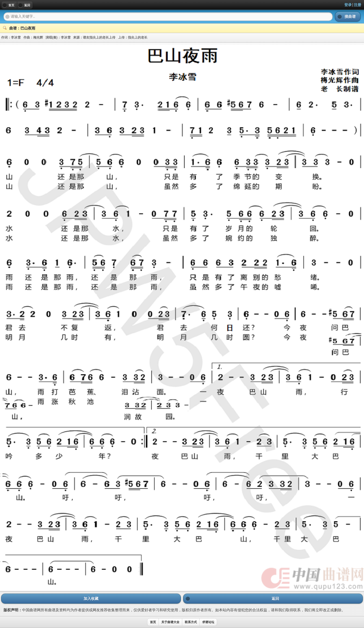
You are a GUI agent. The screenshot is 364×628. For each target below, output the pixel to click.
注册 (357, 5)
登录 (348, 5)
